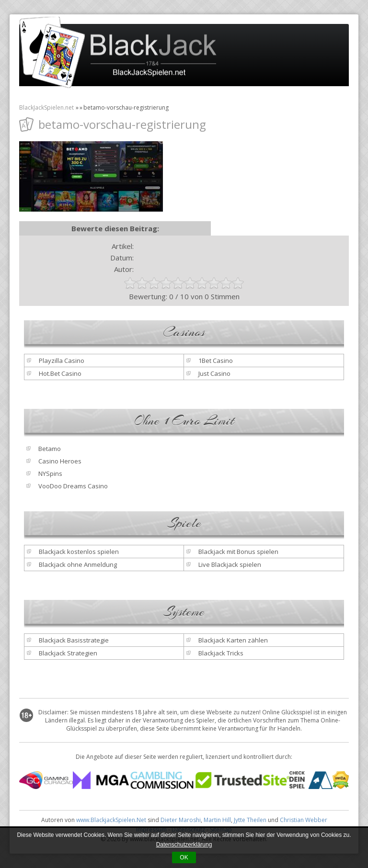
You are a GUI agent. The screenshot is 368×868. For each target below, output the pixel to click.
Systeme (184, 612)
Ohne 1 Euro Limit (184, 421)
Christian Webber (304, 820)
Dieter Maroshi (181, 820)
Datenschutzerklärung (184, 845)
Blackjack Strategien (68, 653)
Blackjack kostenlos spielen (79, 552)
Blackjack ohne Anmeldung (78, 564)
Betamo (50, 449)
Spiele (184, 523)
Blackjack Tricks (221, 653)
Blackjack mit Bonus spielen (238, 552)
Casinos (184, 332)
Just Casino (214, 373)
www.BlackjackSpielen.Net (111, 820)
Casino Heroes (60, 461)
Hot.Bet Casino (60, 373)
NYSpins (50, 473)
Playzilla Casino (62, 361)
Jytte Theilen (250, 820)
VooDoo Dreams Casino (73, 486)
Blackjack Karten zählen (233, 640)
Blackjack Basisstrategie (74, 640)
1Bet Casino (216, 361)
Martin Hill (217, 820)
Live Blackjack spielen (230, 564)
